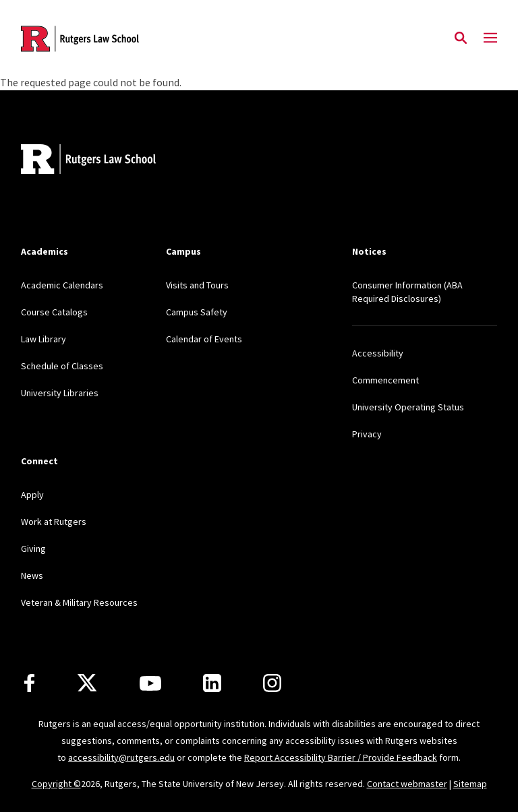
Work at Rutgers (54, 522)
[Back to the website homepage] (80, 39)
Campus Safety (197, 312)
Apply (32, 495)
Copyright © (56, 784)
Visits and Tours (197, 285)
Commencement (385, 380)
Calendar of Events (204, 339)
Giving (33, 549)
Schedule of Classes (62, 366)
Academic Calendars (62, 285)
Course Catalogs (54, 312)
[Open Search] (461, 38)
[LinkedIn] (212, 683)
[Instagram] (272, 683)
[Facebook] (29, 683)
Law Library (44, 339)
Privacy (367, 434)
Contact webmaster (407, 784)
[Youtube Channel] (150, 683)
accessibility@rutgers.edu (121, 757)
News (32, 575)
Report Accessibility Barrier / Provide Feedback (341, 757)
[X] (87, 683)
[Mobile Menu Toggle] (490, 38)
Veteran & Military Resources (79, 602)
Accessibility (378, 353)
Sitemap (470, 784)
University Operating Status (408, 407)
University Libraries (60, 393)
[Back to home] (110, 161)
